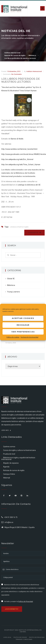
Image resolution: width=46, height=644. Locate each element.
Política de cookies (13, 337)
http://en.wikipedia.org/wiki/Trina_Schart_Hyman (21, 165)
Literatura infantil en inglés (19, 227)
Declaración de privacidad (29, 337)
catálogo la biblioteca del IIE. (29, 185)
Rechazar (23, 325)
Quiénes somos (9, 447)
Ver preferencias (23, 332)
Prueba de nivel (9, 454)
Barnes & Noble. (17, 139)
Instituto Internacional (34, 71)
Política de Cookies (20, 637)
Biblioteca (11, 285)
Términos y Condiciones (24, 639)
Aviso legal (7, 637)
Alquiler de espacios (11, 463)
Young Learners (13, 292)
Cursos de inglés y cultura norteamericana (19, 450)
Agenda (6, 467)
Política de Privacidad (26, 602)
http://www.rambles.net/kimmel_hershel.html (19, 149)
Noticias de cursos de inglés (14, 470)
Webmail (7, 478)
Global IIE (11, 279)
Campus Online (9, 474)
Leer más (6, 430)
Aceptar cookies (23, 318)
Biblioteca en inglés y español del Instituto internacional (18, 458)
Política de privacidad (37, 637)
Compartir (34, 233)
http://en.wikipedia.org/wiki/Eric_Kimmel (17, 159)
